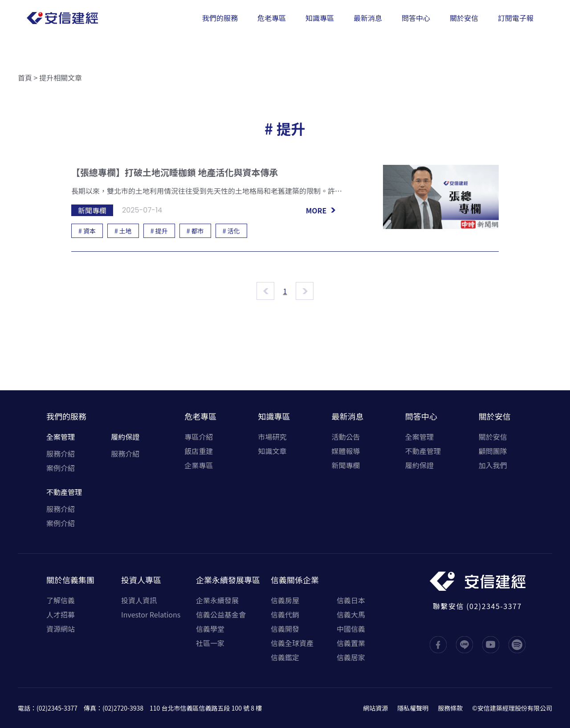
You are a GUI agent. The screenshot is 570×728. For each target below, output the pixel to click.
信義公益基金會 (221, 614)
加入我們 (493, 465)
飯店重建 (199, 451)
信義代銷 (285, 614)
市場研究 (272, 437)
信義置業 (351, 643)
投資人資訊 (139, 600)
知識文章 (272, 451)
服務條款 (450, 708)
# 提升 (159, 231)
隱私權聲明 (413, 708)
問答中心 (421, 416)
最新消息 (348, 416)
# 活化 (231, 231)
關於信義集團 (70, 580)
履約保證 (125, 437)
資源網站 (61, 629)
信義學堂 (210, 629)
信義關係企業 (295, 580)
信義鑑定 (285, 657)
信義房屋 (285, 600)
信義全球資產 (292, 643)
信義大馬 (351, 614)
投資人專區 (141, 580)
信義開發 (285, 629)
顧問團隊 (493, 451)
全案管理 (61, 437)
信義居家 (351, 657)
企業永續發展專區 (228, 580)
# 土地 (123, 231)
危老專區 (200, 416)
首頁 (25, 78)
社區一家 (210, 643)
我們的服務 (66, 416)
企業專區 (199, 465)
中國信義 (351, 629)
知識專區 (274, 416)
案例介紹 (61, 468)
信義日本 (351, 600)
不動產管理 (64, 492)
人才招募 (61, 614)
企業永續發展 (217, 600)
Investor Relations (151, 614)
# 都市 (195, 231)
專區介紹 (199, 437)
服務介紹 (61, 454)
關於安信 (495, 416)
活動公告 (346, 437)
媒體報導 (346, 451)
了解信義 (61, 600)
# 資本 (87, 231)
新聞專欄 (346, 465)
